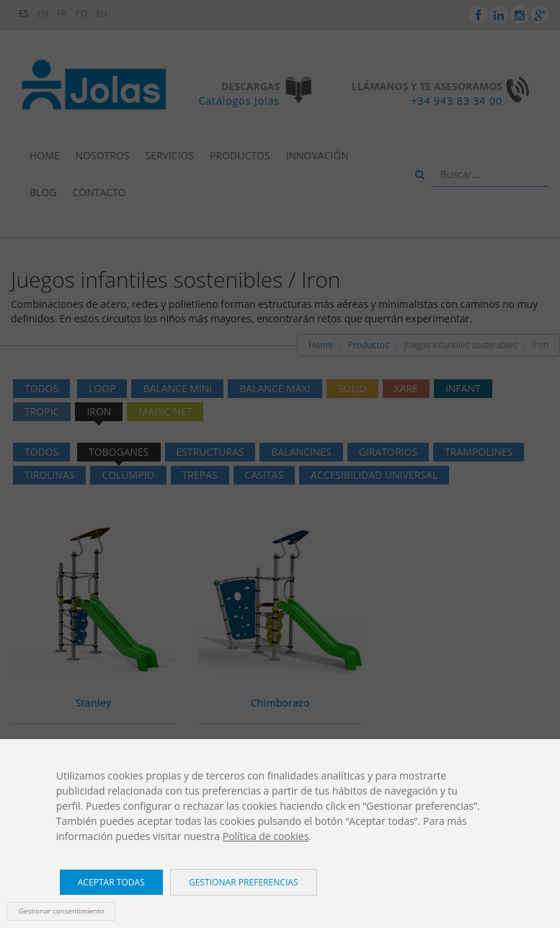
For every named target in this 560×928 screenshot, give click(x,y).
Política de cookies (266, 836)
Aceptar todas (111, 882)
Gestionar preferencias (244, 882)
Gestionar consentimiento (61, 911)
